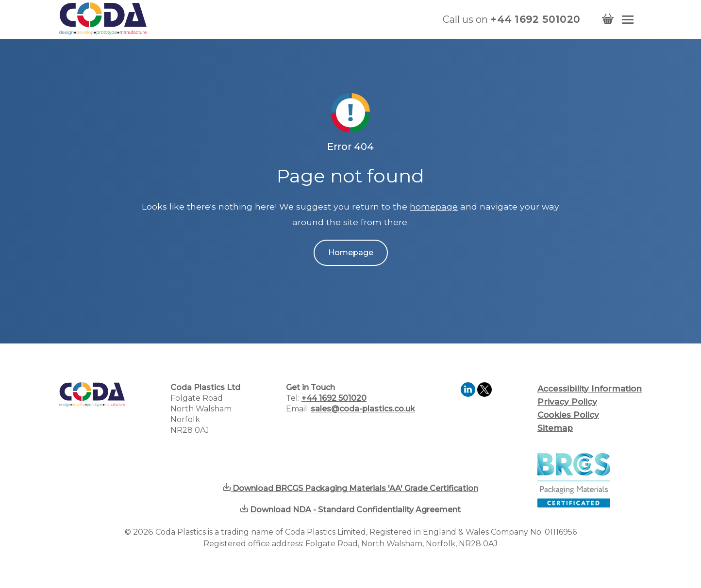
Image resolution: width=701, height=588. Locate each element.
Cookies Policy (568, 415)
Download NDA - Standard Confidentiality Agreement (350, 510)
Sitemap (555, 428)
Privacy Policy (567, 402)
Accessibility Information (590, 389)
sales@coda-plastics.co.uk (363, 409)
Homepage (351, 253)
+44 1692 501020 (535, 19)
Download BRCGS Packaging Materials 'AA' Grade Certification (350, 488)
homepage (434, 206)
